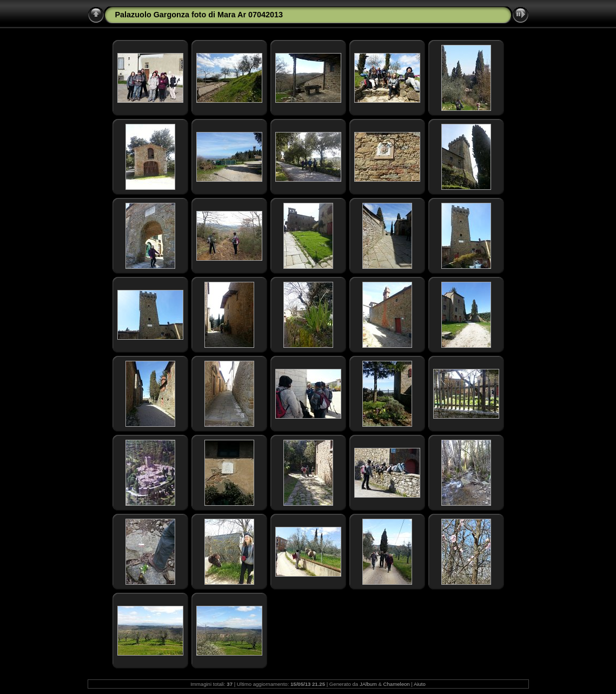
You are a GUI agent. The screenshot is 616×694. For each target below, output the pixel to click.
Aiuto (420, 684)
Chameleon (397, 684)
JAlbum (368, 684)
